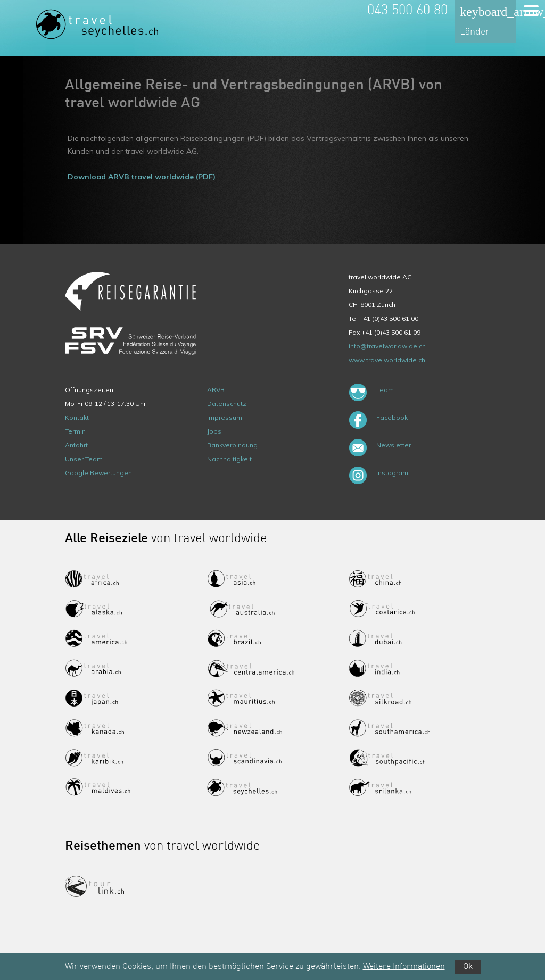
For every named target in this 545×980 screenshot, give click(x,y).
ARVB (216, 390)
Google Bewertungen (98, 473)
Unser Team (84, 459)
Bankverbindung (232, 445)
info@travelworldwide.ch (387, 346)
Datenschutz (227, 404)
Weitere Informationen (404, 967)
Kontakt (77, 417)
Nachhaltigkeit (229, 459)
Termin (75, 431)
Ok (468, 967)
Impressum (225, 417)
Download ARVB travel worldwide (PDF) (142, 177)
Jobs (214, 431)
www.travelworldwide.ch (387, 360)
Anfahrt (76, 445)
